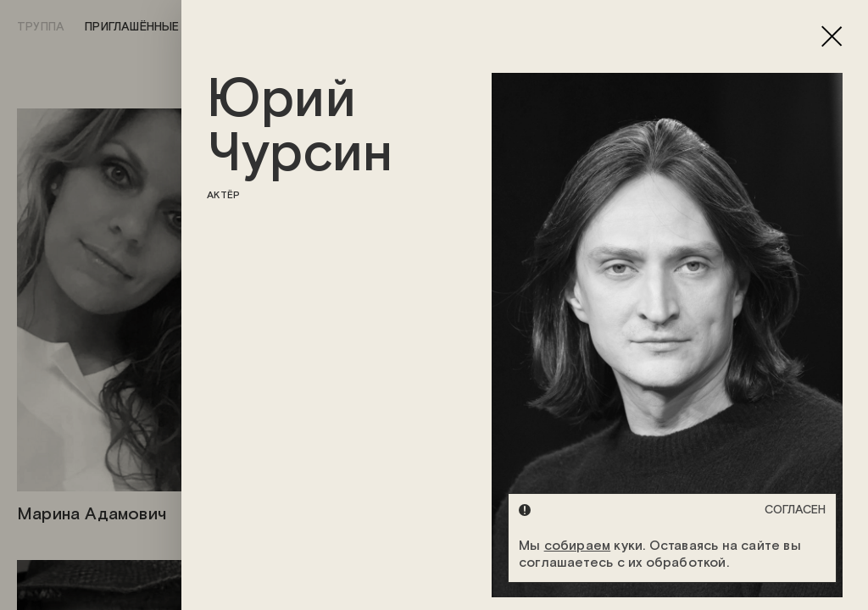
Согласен (795, 510)
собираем (578, 546)
